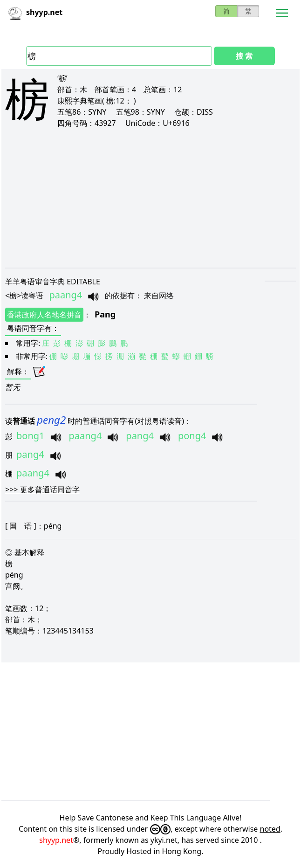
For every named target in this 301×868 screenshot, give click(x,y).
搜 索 (244, 56)
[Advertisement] (150, 198)
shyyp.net (56, 840)
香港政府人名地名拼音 (44, 315)
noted (270, 829)
